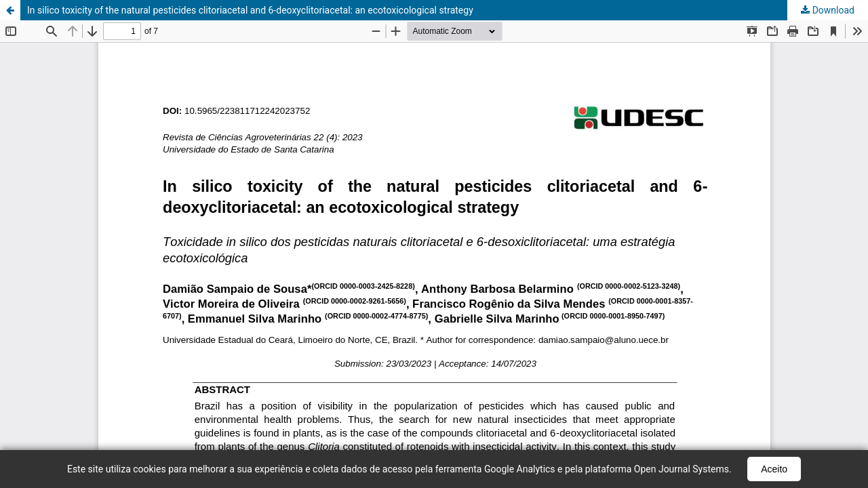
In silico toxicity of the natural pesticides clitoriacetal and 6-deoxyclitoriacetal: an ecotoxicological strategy (250, 10)
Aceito (774, 469)
